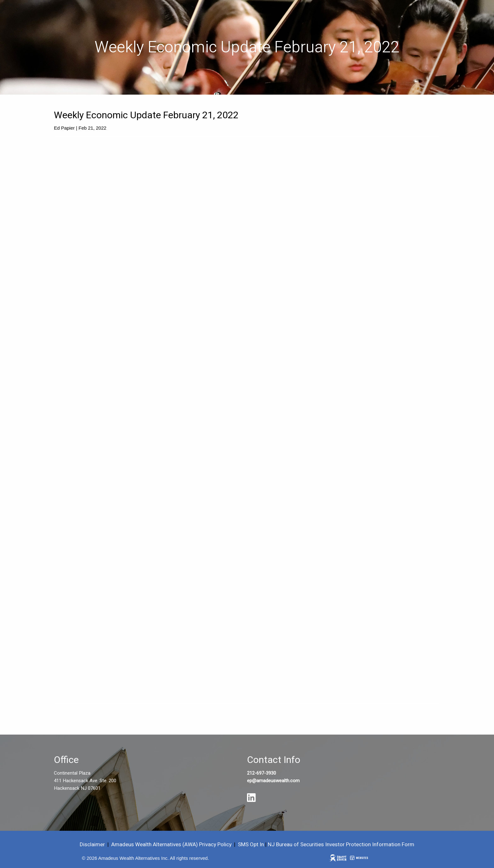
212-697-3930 (261, 773)
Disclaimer (92, 845)
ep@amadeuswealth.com (273, 781)
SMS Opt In (251, 845)
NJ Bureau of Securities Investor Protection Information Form (341, 845)
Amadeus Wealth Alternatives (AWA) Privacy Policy (172, 845)
